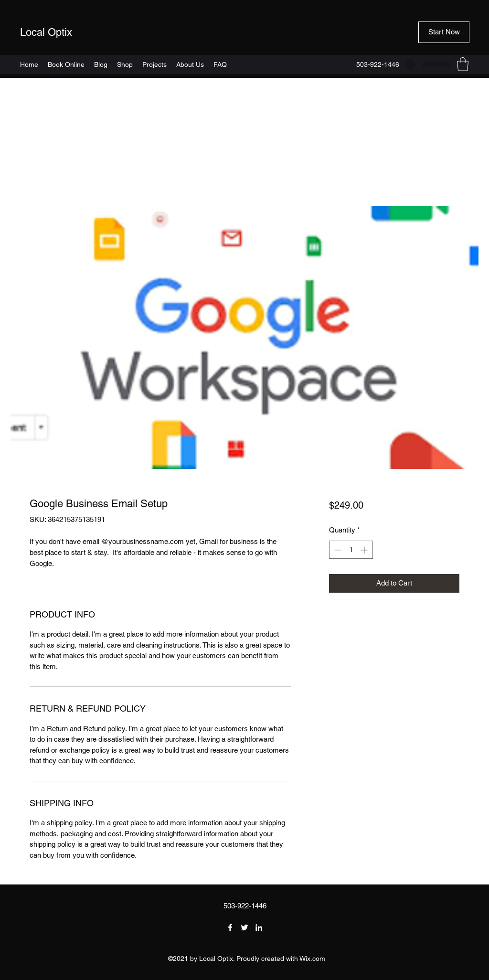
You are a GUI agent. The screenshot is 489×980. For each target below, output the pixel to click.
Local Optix (46, 32)
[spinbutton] (351, 550)
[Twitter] (244, 927)
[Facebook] (230, 927)
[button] (444, 32)
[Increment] (365, 550)
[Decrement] (337, 550)
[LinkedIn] (259, 927)
